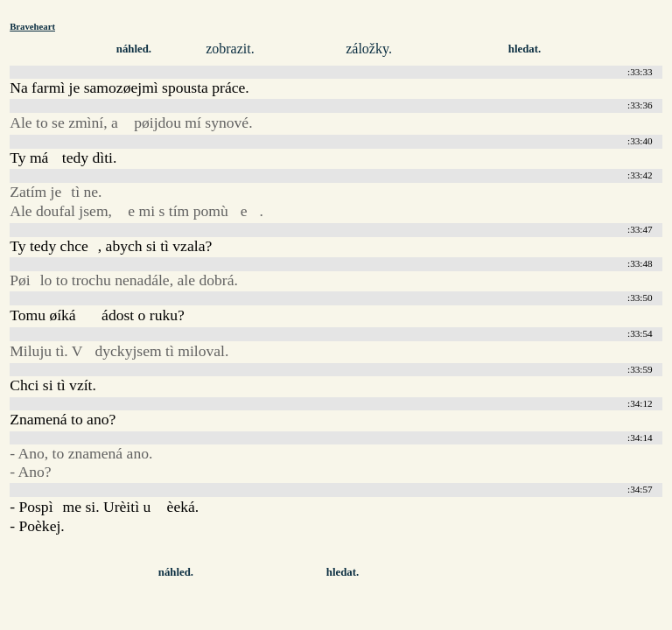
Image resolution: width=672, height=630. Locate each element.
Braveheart (32, 26)
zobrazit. (230, 49)
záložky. (369, 49)
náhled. (134, 49)
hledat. (525, 49)
